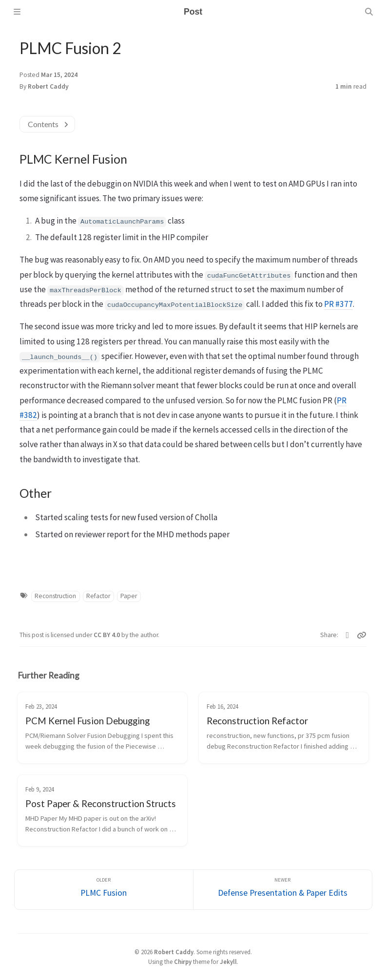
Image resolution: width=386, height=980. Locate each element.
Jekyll (228, 961)
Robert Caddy (48, 86)
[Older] (104, 890)
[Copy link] (362, 635)
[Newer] (283, 890)
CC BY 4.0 (107, 635)
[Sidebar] (17, 12)
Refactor (98, 596)
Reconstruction (55, 596)
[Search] (369, 12)
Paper (129, 596)
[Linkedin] (348, 635)
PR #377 (338, 304)
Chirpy (183, 961)
